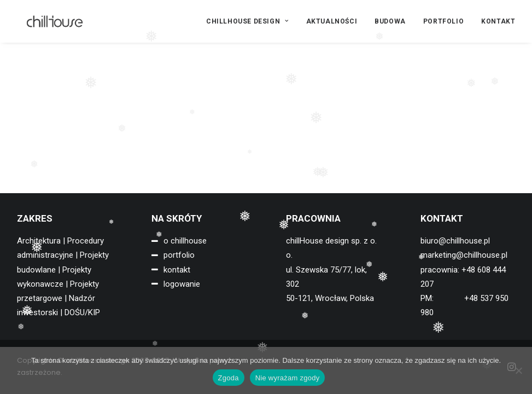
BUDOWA (390, 21)
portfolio (179, 255)
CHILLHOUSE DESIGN (247, 21)
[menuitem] (251, 21)
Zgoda (229, 378)
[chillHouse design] (46, 21)
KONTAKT (498, 21)
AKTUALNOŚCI (332, 21)
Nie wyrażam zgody (288, 378)
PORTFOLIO (443, 21)
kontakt (177, 270)
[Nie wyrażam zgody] (518, 370)
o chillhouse (185, 241)
